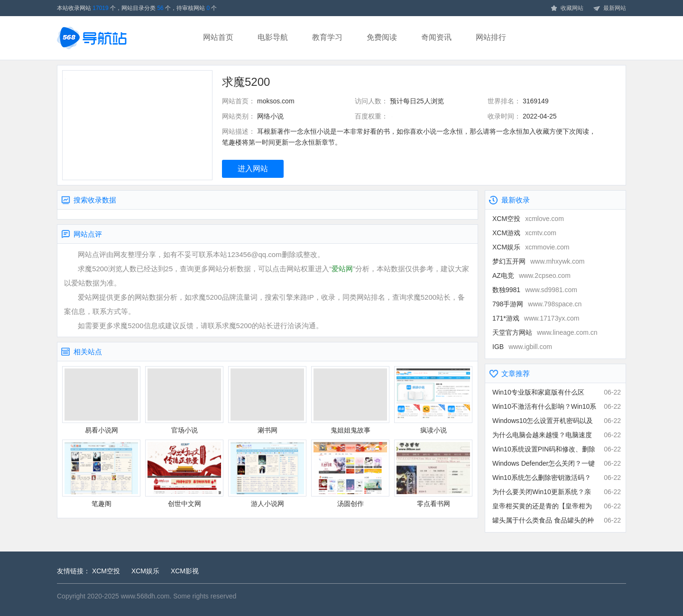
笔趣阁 (101, 473)
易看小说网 (101, 400)
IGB (522, 347)
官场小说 (184, 400)
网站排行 (491, 37)
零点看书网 (433, 473)
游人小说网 (267, 473)
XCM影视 (185, 571)
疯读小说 (433, 400)
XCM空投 (528, 219)
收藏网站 (567, 9)
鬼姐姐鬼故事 (350, 400)
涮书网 (267, 400)
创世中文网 (184, 473)
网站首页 (218, 37)
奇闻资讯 (436, 37)
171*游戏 (536, 318)
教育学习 (327, 37)
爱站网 (342, 269)
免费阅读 (382, 37)
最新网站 (609, 9)
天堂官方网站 (545, 332)
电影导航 (273, 37)
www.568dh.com (145, 596)
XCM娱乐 (531, 247)
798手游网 (537, 304)
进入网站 (253, 169)
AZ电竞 (531, 276)
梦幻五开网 (538, 261)
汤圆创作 (350, 473)
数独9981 (535, 290)
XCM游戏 (524, 233)
